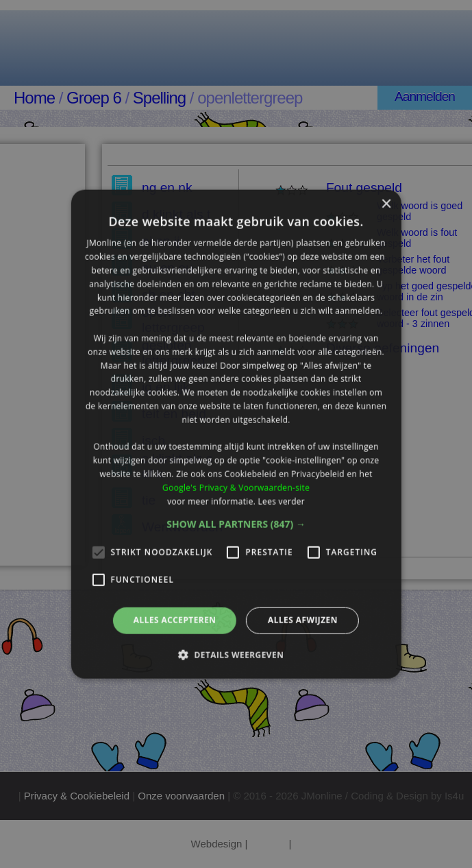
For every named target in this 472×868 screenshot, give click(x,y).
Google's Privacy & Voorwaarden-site (236, 487)
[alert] (236, 434)
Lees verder (281, 501)
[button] (236, 525)
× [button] (386, 205)
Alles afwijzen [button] (303, 620)
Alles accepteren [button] (175, 620)
